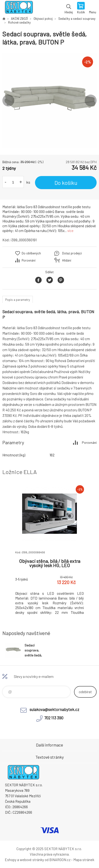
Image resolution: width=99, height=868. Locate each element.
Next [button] (91, 101)
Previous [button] (8, 101)
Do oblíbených (31, 253)
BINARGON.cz (60, 860)
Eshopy (11, 860)
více (70, 231)
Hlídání (67, 260)
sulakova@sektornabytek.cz (54, 709)
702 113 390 (54, 718)
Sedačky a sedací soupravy (77, 19)
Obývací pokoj (43, 19)
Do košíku (66, 183)
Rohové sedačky (19, 22)
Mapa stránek (84, 860)
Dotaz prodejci (72, 253)
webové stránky (32, 860)
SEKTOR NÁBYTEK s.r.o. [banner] (19, 8)
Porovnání (29, 260)
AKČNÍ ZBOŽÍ (19, 19)
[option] (49, 101)
